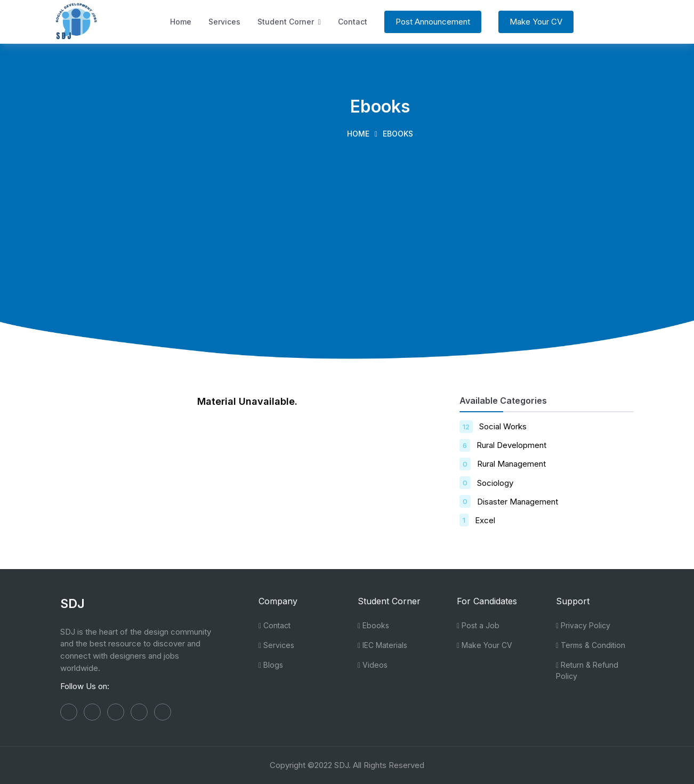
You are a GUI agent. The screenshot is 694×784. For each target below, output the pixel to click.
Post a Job (478, 625)
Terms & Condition (591, 645)
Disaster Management (518, 502)
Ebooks (373, 625)
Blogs (271, 665)
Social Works (503, 426)
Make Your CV (536, 22)
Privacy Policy (583, 625)
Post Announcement (433, 22)
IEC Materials (382, 645)
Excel (485, 520)
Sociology (495, 483)
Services (224, 22)
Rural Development (511, 445)
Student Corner (289, 22)
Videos (373, 665)
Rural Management (511, 464)
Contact (353, 22)
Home (181, 22)
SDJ (341, 765)
